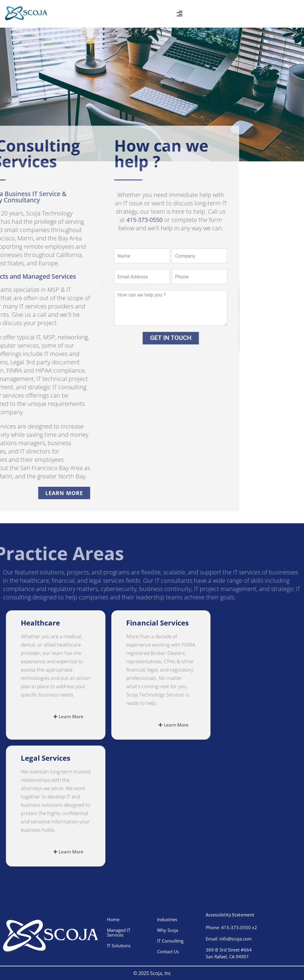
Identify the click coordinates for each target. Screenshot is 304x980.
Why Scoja (168, 930)
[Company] (166, 256)
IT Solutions (119, 946)
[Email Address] (108, 277)
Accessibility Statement (230, 915)
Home (113, 919)
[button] (179, 14)
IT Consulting (170, 941)
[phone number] (166, 277)
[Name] (108, 256)
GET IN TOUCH (137, 338)
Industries (167, 919)
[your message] (137, 308)
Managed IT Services (119, 932)
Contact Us (168, 951)
